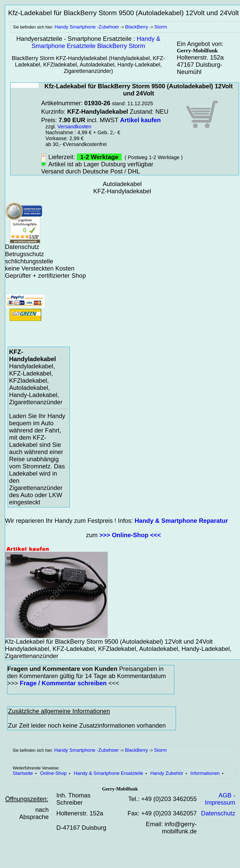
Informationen (205, 773)
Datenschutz (218, 813)
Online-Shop (53, 773)
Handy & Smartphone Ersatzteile (109, 773)
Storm (161, 27)
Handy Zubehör (167, 773)
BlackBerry (137, 27)
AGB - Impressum (220, 799)
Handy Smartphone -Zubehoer (87, 27)
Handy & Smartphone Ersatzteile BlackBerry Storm (96, 42)
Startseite (23, 773)
